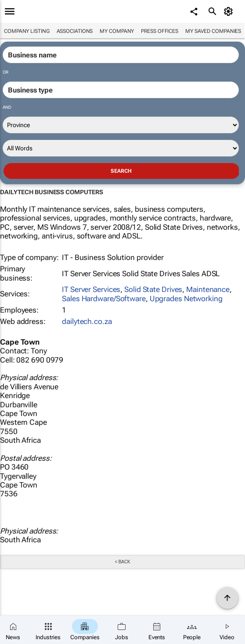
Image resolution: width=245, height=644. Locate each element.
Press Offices (160, 31)
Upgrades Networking (186, 299)
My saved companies (213, 31)
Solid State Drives (153, 289)
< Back (122, 562)
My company (117, 31)
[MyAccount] (230, 11)
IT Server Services (91, 289)
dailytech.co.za (87, 321)
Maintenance (208, 289)
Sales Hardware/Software (104, 299)
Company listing (27, 31)
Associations (75, 31)
